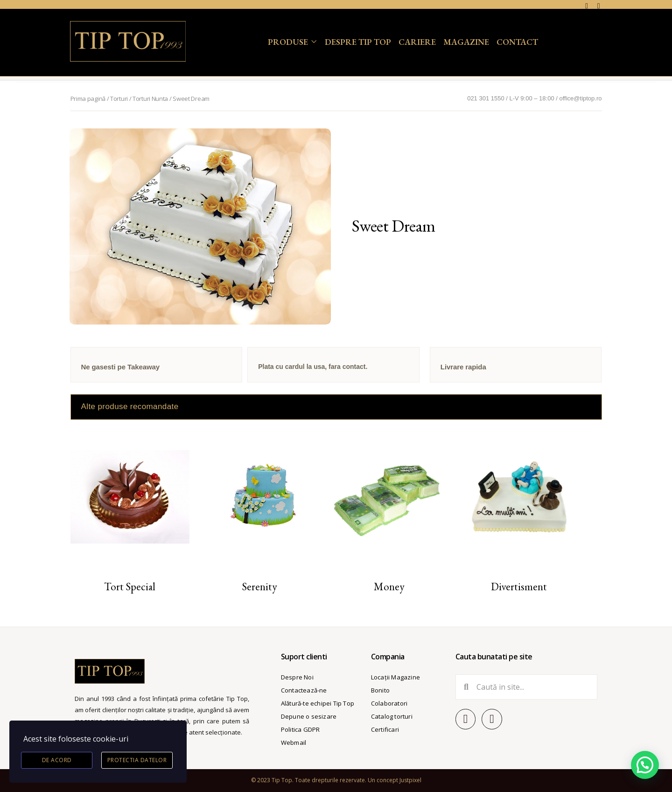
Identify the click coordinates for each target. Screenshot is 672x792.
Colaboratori (389, 703)
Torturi (119, 99)
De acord (57, 760)
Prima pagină (88, 99)
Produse (288, 42)
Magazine (466, 42)
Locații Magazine (395, 677)
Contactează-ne (304, 690)
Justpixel (410, 780)
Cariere (417, 42)
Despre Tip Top (358, 42)
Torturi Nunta (150, 99)
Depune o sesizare (309, 716)
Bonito (380, 690)
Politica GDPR (301, 729)
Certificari (385, 729)
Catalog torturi (392, 716)
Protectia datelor (137, 760)
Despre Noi (297, 677)
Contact (517, 42)
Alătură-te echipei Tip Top (318, 703)
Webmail (294, 742)
